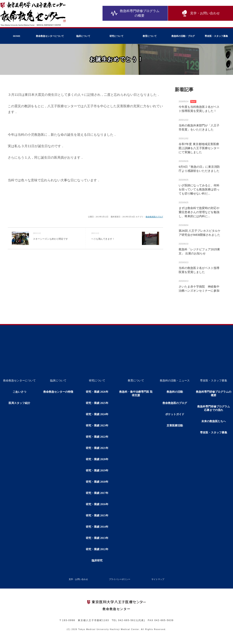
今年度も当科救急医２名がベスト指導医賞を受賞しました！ (199, 109)
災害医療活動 (175, 426)
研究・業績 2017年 (97, 493)
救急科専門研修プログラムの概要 (135, 13)
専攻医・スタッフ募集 (216, 36)
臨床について (83, 36)
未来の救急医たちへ (214, 421)
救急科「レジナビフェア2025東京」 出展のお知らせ (199, 251)
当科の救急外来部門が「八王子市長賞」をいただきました (199, 127)
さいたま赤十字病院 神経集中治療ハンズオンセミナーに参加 (199, 289)
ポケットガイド (175, 414)
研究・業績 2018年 (97, 482)
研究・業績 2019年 (97, 471)
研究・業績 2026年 (97, 392)
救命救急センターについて (50, 36)
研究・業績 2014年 (97, 527)
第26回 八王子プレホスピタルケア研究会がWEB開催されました (200, 233)
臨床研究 (97, 561)
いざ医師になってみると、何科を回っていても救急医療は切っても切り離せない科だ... (199, 189)
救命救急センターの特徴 (58, 392)
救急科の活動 (175, 392)
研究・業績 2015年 (97, 516)
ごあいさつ (19, 392)
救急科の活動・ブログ (183, 36)
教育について (150, 36)
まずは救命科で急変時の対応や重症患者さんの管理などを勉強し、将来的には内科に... (199, 212)
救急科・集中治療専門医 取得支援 (136, 394)
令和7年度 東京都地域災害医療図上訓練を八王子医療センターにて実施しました (199, 148)
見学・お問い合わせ (200, 14)
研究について (116, 36)
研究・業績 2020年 (97, 459)
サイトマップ (158, 579)
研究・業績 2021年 (97, 448)
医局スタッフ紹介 (19, 403)
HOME (17, 36)
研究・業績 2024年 (97, 414)
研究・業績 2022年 (97, 437)
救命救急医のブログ (154, 217)
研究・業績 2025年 (97, 403)
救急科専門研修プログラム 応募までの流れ (215, 408)
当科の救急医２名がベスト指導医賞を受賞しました (199, 270)
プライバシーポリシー (120, 579)
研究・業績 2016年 (97, 504)
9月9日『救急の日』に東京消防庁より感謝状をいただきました (199, 169)
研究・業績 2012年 (97, 549)
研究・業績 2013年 (97, 538)
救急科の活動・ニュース (175, 381)
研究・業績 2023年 (97, 426)
